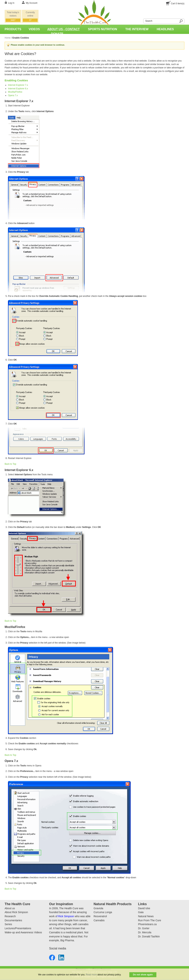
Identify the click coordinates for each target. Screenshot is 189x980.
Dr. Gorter (144, 928)
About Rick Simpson (16, 912)
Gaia (141, 912)
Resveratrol (100, 916)
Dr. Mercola (145, 932)
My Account (31, 3)
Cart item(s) (178, 4)
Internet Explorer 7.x (18, 85)
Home (8, 38)
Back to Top (10, 464)
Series (8, 924)
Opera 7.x (13, 95)
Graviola (98, 908)
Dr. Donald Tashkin (149, 936)
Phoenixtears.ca (147, 924)
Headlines (165, 29)
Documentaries (13, 920)
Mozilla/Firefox (15, 92)
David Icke (144, 908)
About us (10, 908)
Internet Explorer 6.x (18, 89)
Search (141, 20)
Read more (91, 975)
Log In (11, 3)
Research (10, 916)
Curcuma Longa (103, 912)
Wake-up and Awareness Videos (23, 932)
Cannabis (99, 920)
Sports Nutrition (103, 29)
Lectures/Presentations (18, 928)
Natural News (146, 916)
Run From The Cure (150, 920)
